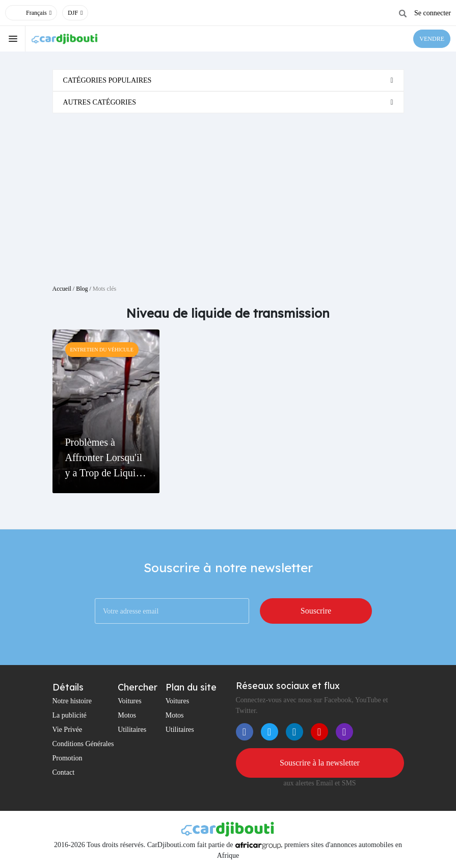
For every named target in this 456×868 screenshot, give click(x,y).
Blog (82, 289)
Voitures (129, 701)
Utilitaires (132, 730)
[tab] (228, 80)
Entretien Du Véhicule (102, 350)
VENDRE (432, 39)
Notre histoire (72, 701)
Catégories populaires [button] (108, 80)
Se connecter (433, 13)
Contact (64, 772)
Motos (127, 715)
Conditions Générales (83, 744)
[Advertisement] (228, 195)
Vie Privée (68, 730)
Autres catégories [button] (100, 102)
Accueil (62, 289)
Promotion (68, 758)
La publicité (70, 715)
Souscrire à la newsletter (320, 763)
